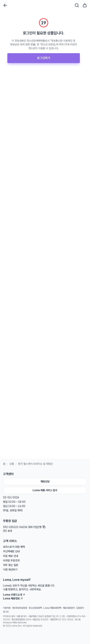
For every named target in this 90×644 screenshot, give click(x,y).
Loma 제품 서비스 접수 (45, 490)
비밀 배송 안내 (11, 556)
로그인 (6, 612)
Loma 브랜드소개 (14, 595)
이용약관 (7, 608)
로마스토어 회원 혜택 (14, 547)
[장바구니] (85, 5)
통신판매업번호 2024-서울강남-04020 (30, 620)
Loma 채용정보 (13, 598)
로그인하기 (44, 58)
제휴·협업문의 (69, 608)
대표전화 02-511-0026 (62, 620)
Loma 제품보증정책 (52, 608)
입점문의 (80, 608)
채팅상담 (45, 481)
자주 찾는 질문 (11, 565)
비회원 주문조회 (11, 560)
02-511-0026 (11, 497)
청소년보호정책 (35, 608)
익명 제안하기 (10, 570)
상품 (12, 464)
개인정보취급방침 (20, 608)
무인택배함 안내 (11, 551)
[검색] (77, 5)
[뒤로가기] (5, 5)
